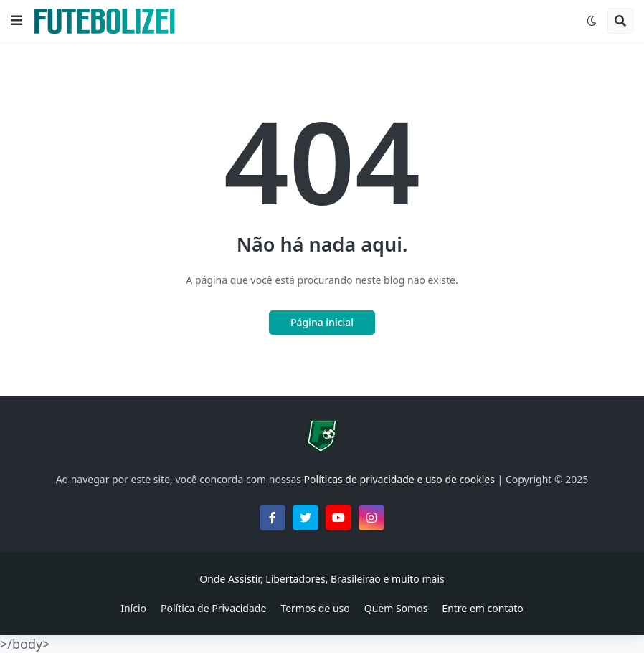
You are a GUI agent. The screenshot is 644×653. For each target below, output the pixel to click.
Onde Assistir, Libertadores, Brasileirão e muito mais (322, 579)
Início (133, 608)
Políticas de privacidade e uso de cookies (399, 479)
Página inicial (322, 322)
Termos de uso (315, 608)
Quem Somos (396, 608)
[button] (16, 21)
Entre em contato (482, 608)
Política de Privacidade (213, 608)
